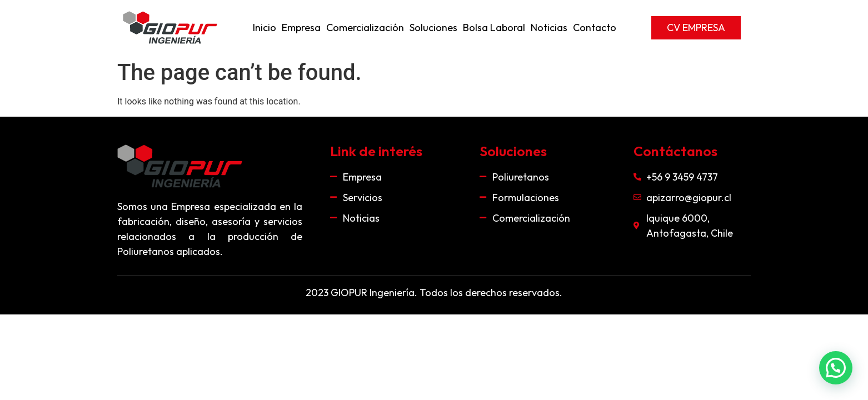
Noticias (549, 27)
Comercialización (365, 27)
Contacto (595, 27)
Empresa (301, 27)
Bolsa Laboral (494, 27)
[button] (696, 28)
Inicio (265, 27)
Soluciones (433, 27)
